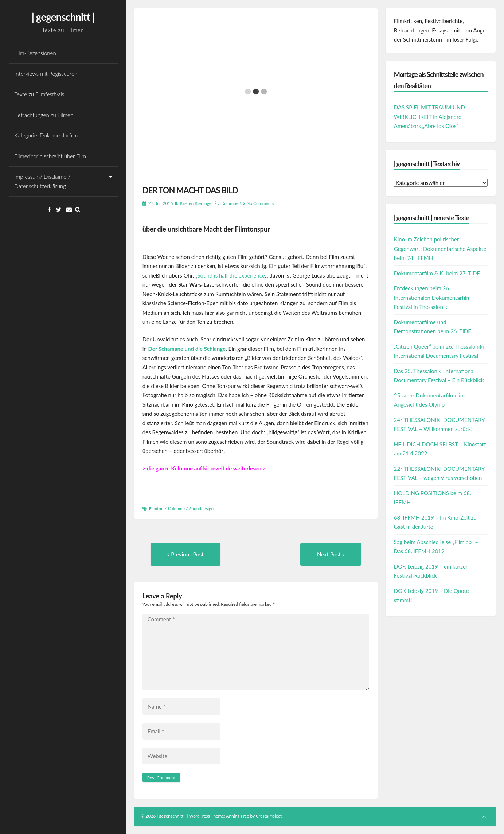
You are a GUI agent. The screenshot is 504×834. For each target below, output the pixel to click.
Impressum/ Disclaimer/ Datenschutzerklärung (43, 181)
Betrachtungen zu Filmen (44, 115)
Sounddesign (201, 509)
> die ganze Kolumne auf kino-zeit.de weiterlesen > (204, 468)
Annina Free (237, 816)
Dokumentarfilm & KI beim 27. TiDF (437, 273)
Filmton (156, 509)
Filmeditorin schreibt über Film (50, 156)
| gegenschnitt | (63, 17)
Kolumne (230, 203)
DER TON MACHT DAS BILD (190, 190)
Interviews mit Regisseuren (46, 74)
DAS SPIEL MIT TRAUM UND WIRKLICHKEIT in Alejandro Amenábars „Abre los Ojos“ (429, 117)
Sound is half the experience (231, 275)
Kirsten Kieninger (196, 203)
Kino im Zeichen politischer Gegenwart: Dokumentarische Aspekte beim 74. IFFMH (440, 249)
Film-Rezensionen (35, 53)
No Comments (260, 203)
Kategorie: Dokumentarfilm (46, 135)
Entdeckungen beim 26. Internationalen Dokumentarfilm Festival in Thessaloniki (432, 297)
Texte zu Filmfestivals (40, 94)
